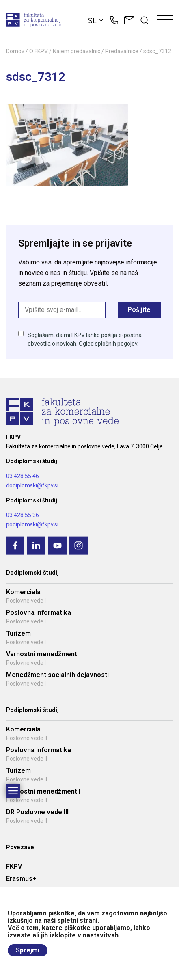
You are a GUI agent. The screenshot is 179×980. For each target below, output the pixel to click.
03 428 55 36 (23, 515)
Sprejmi (28, 950)
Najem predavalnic (77, 51)
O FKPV (39, 51)
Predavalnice (122, 51)
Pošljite (139, 310)
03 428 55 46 (23, 476)
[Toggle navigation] (165, 20)
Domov (15, 51)
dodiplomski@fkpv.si (32, 485)
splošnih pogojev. (117, 344)
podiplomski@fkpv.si (32, 524)
